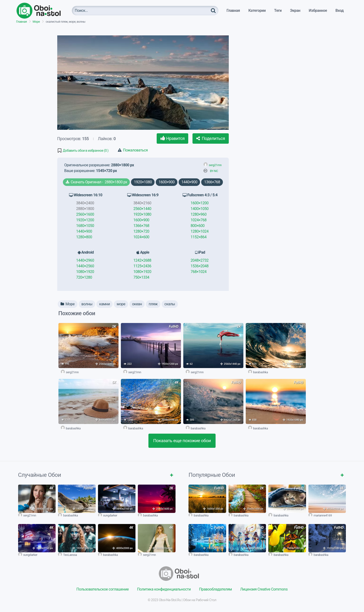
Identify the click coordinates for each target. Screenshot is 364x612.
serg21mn (215, 165)
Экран (295, 10)
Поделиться (211, 138)
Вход (340, 10)
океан (137, 304)
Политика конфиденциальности (164, 589)
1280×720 (141, 231)
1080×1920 (85, 272)
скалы (170, 304)
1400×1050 (200, 209)
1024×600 (141, 237)
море (121, 304)
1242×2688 (142, 260)
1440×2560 (85, 266)
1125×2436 (142, 266)
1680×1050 (85, 226)
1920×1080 (143, 182)
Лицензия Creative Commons (264, 589)
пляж (153, 304)
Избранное (318, 10)
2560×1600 (85, 214)
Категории (257, 10)
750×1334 (141, 277)
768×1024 (198, 272)
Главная (233, 10)
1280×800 (84, 237)
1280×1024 (200, 231)
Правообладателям (215, 589)
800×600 (198, 226)
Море (36, 22)
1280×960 (198, 214)
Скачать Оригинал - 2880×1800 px (96, 182)
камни (104, 304)
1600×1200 (200, 203)
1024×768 (198, 220)
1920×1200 (85, 220)
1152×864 (198, 237)
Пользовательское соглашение (102, 589)
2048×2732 (200, 260)
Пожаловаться (133, 150)
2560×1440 (142, 209)
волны (87, 304)
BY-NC (214, 171)
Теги (278, 10)
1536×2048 (200, 266)
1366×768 (212, 182)
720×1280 (84, 277)
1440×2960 (85, 260)
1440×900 (189, 182)
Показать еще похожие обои (182, 441)
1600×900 (166, 182)
